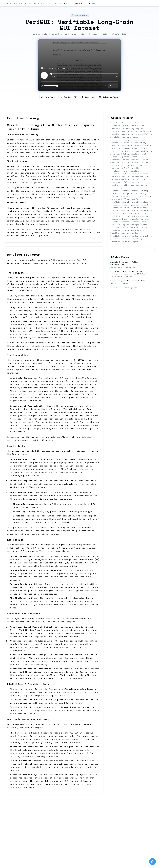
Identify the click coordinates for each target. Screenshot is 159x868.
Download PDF (68, 97)
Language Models (36, 3)
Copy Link (88, 97)
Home (6, 3)
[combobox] (113, 86)
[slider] (51, 74)
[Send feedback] (153, 862)
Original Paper (109, 97)
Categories (18, 3)
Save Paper (48, 97)
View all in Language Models (127, 288)
